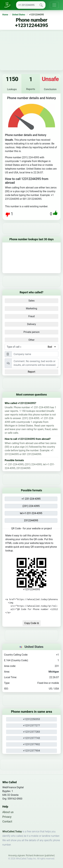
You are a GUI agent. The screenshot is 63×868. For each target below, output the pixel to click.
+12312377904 (32, 751)
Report (32, 372)
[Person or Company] (35, 354)
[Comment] (35, 363)
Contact (7, 821)
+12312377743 (32, 738)
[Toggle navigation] (54, 5)
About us (8, 812)
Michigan (54, 672)
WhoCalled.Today (12, 831)
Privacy (7, 817)
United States (19, 15)
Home (5, 15)
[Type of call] (52, 347)
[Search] (27, 5)
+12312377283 (32, 732)
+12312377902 (32, 744)
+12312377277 (32, 726)
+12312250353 (32, 719)
